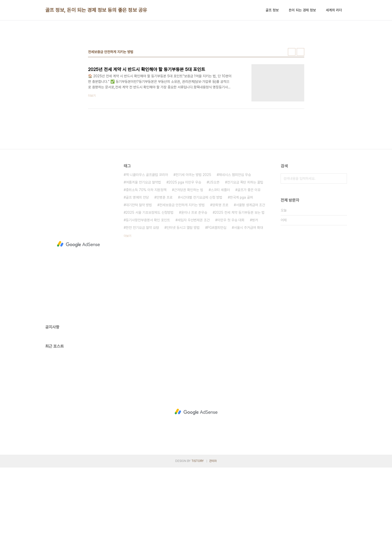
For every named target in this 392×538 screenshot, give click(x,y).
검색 (342, 249)
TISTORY (198, 531)
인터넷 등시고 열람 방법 (183, 298)
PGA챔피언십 (217, 298)
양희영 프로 (220, 275)
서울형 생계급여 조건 (250, 275)
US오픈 (214, 253)
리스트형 (300, 122)
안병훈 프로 (164, 268)
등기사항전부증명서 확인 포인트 (148, 291)
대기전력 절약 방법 (139, 275)
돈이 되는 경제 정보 (302, 10)
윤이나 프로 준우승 (194, 283)
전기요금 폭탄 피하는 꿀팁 (245, 253)
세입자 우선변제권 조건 (194, 291)
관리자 (213, 531)
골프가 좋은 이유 (249, 260)
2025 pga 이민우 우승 (185, 253)
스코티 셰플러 (220, 260)
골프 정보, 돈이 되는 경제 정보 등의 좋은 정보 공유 (96, 10)
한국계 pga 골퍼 (241, 268)
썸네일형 (292, 122)
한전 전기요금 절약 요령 (142, 298)
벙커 (255, 291)
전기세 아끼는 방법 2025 (193, 245)
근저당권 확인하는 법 (189, 260)
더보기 (127, 306)
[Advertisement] (196, 63)
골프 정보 (272, 10)
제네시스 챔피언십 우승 (235, 245)
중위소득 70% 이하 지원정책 (146, 260)
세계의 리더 (334, 10)
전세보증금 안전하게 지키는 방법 (182, 275)
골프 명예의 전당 (137, 268)
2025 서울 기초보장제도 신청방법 (150, 283)
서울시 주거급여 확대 (248, 298)
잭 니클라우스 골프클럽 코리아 (147, 245)
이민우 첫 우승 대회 (231, 291)
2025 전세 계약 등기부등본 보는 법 (240, 283)
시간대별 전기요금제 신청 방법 (201, 268)
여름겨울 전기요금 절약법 (143, 253)
